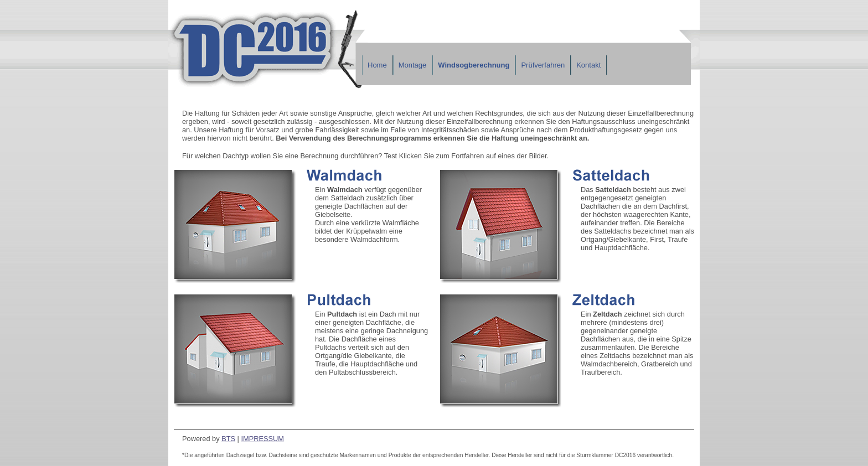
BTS (228, 439)
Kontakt (588, 65)
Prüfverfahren (543, 65)
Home (377, 65)
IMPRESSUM (262, 439)
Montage (413, 65)
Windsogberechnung (474, 65)
